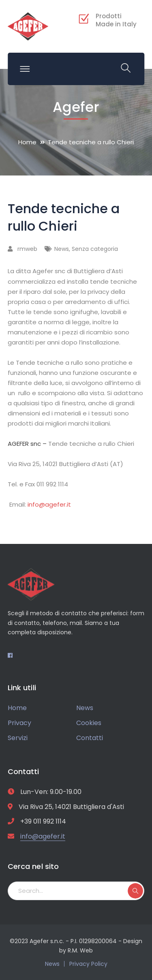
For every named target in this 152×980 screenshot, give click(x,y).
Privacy (19, 723)
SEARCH (135, 891)
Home (27, 142)
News (62, 249)
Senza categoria (95, 249)
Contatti (90, 738)
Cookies (89, 723)
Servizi (18, 738)
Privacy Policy (88, 964)
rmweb (27, 249)
